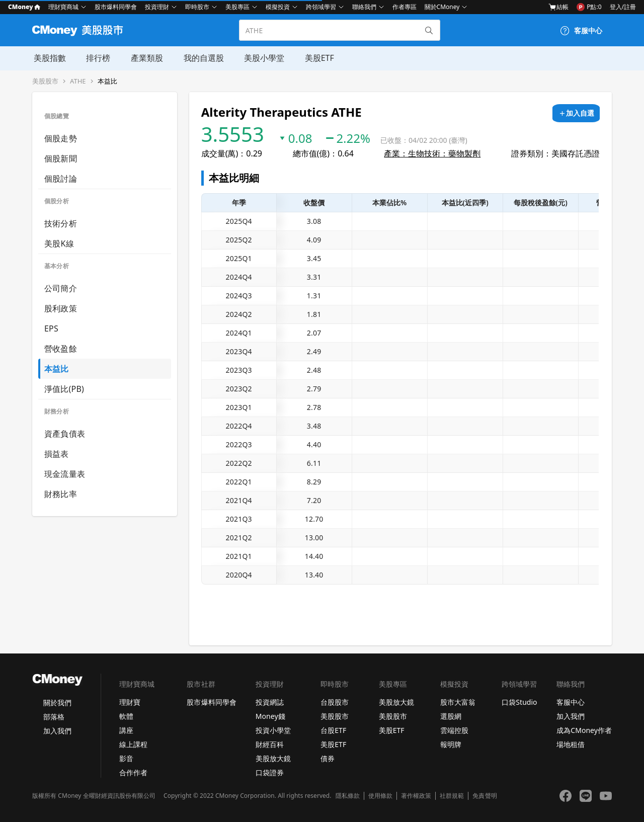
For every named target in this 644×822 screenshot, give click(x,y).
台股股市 (335, 702)
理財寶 (130, 702)
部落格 (54, 717)
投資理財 (157, 7)
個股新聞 (61, 158)
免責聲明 (485, 796)
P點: (589, 7)
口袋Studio (519, 702)
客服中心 (571, 702)
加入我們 (57, 731)
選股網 (451, 716)
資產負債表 (65, 434)
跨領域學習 (321, 7)
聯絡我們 (364, 7)
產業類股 (145, 58)
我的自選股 (201, 58)
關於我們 (57, 703)
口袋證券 (270, 772)
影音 (126, 758)
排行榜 (97, 58)
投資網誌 (270, 702)
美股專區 (237, 7)
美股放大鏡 (273, 758)
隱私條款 (348, 796)
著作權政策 (416, 796)
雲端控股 (454, 730)
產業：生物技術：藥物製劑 (432, 153)
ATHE (78, 81)
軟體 (126, 716)
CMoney (24, 7)
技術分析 (61, 223)
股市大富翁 (458, 702)
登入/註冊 (623, 7)
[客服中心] (581, 31)
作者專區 (405, 7)
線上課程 (133, 744)
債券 (328, 758)
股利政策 (61, 308)
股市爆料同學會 (116, 7)
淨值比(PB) (64, 389)
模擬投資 (278, 7)
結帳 (558, 7)
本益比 (107, 81)
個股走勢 (61, 138)
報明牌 (451, 744)
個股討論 (61, 179)
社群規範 (452, 796)
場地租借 (571, 744)
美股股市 (45, 81)
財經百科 (270, 744)
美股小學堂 (262, 58)
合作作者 (133, 772)
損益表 (57, 454)
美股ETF (316, 58)
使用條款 (380, 796)
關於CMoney (442, 7)
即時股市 (197, 7)
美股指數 (48, 58)
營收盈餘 (61, 349)
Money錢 (270, 716)
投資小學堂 (273, 730)
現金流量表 (65, 474)
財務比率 (61, 494)
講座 (126, 730)
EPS (51, 328)
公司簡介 (61, 288)
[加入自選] (576, 113)
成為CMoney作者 (584, 730)
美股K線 (59, 243)
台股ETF (333, 730)
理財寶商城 (63, 7)
